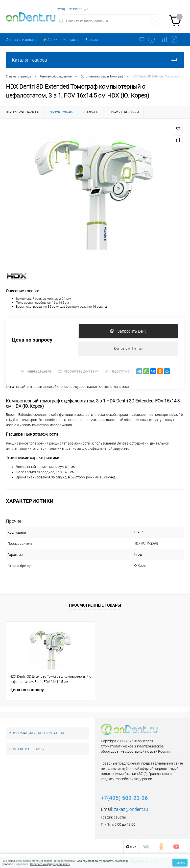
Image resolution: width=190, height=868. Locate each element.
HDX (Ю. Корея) (143, 544)
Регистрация (78, 9)
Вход (61, 9)
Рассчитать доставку (78, 372)
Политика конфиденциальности (50, 864)
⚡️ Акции (50, 40)
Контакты (71, 40)
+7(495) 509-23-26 (124, 798)
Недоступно (117, 371)
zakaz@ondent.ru (131, 809)
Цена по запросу (32, 340)
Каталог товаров (95, 60)
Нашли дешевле (36, 371)
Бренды (92, 40)
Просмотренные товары (95, 605)
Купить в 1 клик (128, 349)
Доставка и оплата (21, 40)
